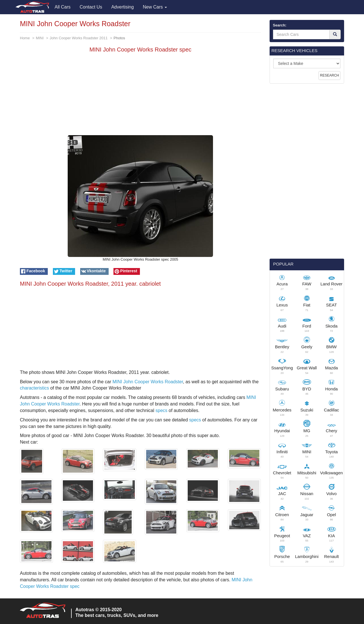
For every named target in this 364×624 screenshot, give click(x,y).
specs (162, 410)
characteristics (34, 388)
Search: (280, 25)
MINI (40, 38)
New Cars (155, 7)
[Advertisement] (140, 95)
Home (25, 38)
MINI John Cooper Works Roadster (148, 382)
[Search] (335, 34)
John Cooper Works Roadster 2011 (79, 38)
